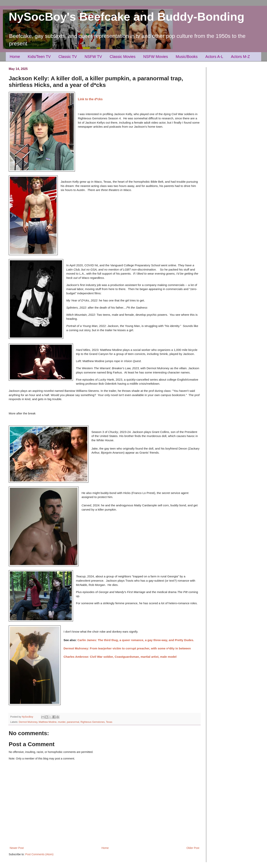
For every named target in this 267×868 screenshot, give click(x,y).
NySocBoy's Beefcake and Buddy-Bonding (127, 17)
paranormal (73, 722)
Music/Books (187, 57)
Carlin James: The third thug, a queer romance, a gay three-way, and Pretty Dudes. (136, 640)
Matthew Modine (48, 722)
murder (62, 722)
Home (15, 57)
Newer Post (17, 848)
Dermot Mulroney (28, 722)
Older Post (193, 848)
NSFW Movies (156, 57)
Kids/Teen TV (39, 57)
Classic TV (68, 57)
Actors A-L (214, 57)
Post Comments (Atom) (39, 854)
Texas (109, 722)
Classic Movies (123, 57)
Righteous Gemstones (93, 722)
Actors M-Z (240, 57)
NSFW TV (93, 57)
